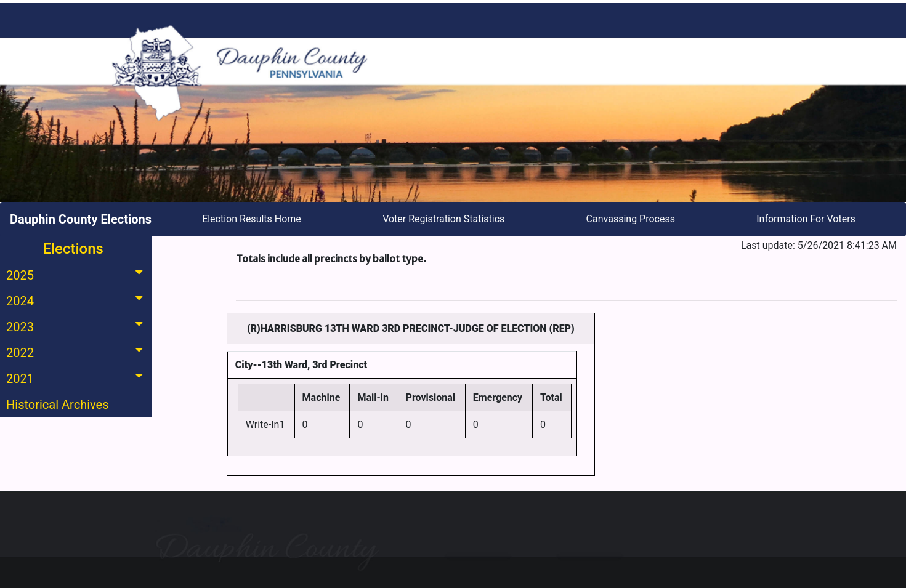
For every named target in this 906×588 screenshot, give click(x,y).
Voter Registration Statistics (443, 219)
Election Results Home (252, 219)
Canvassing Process (631, 219)
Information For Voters (806, 219)
